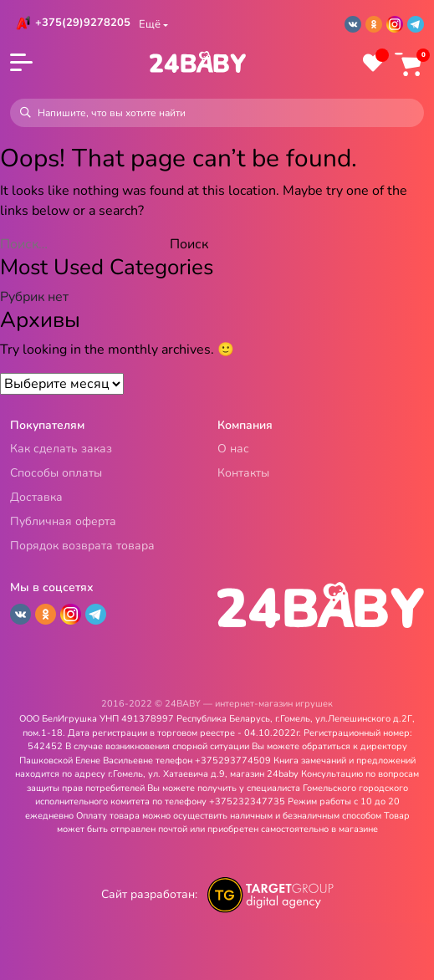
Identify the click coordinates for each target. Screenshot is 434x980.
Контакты (243, 474)
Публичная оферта (63, 522)
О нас (233, 449)
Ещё (150, 24)
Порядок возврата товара (82, 546)
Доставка (36, 498)
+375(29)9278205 (83, 23)
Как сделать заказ (61, 449)
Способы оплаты (56, 474)
